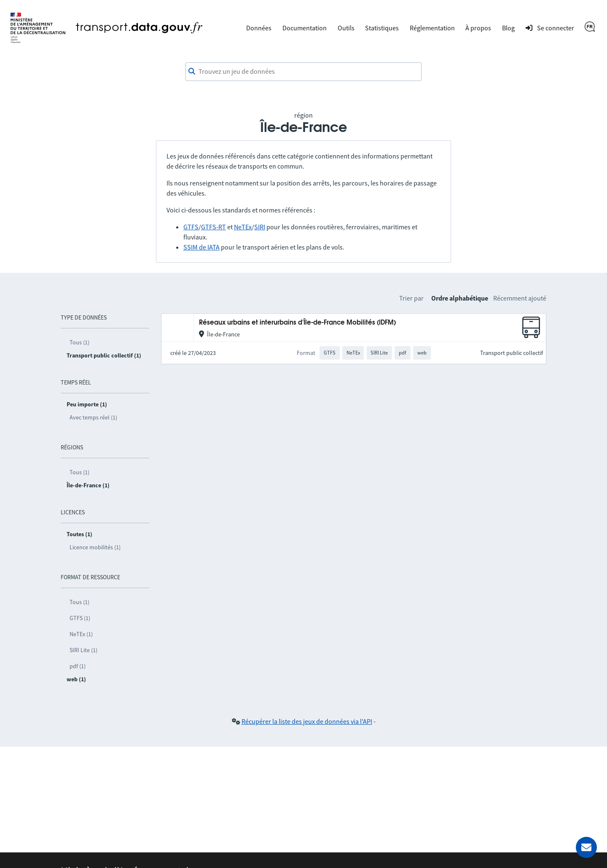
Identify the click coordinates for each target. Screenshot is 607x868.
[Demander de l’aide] (586, 847)
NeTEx (243, 227)
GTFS (191, 227)
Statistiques (382, 28)
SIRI (260, 227)
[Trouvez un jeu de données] (303, 72)
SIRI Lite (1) (83, 650)
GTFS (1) (80, 618)
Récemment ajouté (520, 298)
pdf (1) (78, 666)
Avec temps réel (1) (93, 417)
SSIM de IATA (201, 247)
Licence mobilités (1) (95, 547)
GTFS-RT (214, 227)
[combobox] (303, 72)
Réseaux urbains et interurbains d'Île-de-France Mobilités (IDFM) (297, 323)
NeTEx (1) (81, 634)
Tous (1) (79, 342)
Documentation (305, 28)
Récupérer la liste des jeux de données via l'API (307, 721)
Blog (508, 28)
